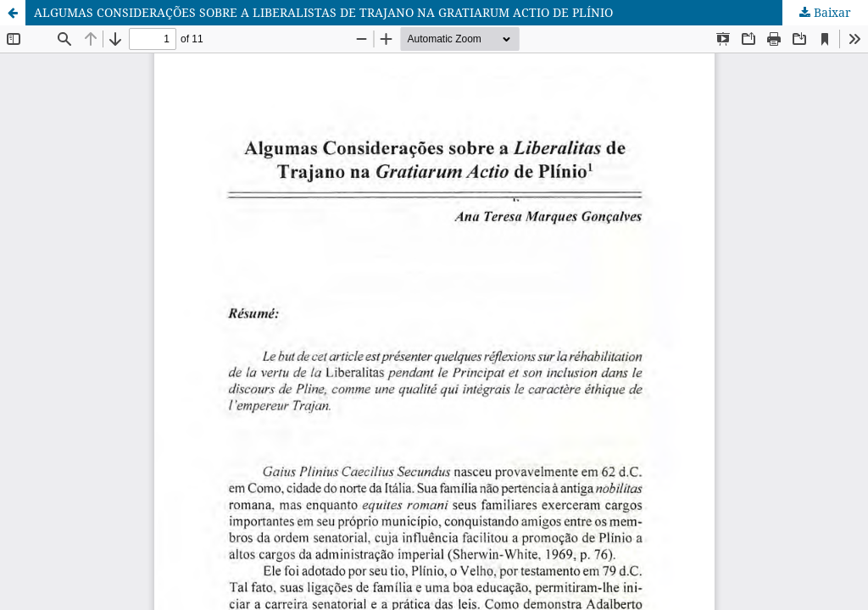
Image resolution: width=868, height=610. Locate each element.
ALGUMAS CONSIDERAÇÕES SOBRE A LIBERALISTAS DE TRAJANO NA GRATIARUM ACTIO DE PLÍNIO (323, 12)
